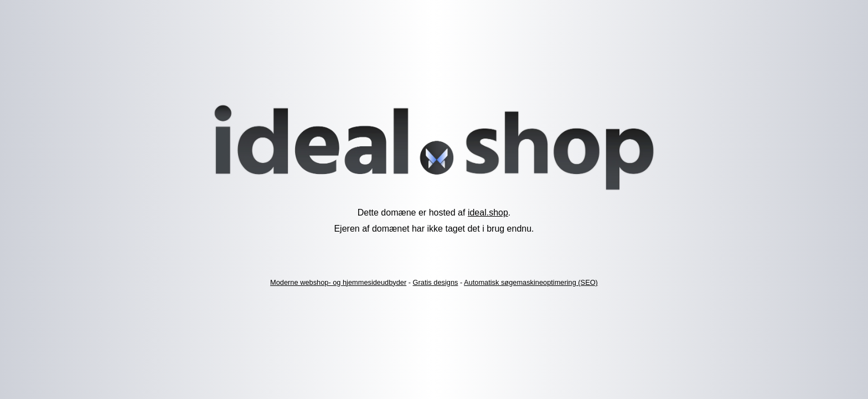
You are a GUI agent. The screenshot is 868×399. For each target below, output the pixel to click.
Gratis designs (436, 282)
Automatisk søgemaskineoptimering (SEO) (531, 282)
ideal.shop (488, 213)
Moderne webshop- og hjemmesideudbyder (338, 282)
